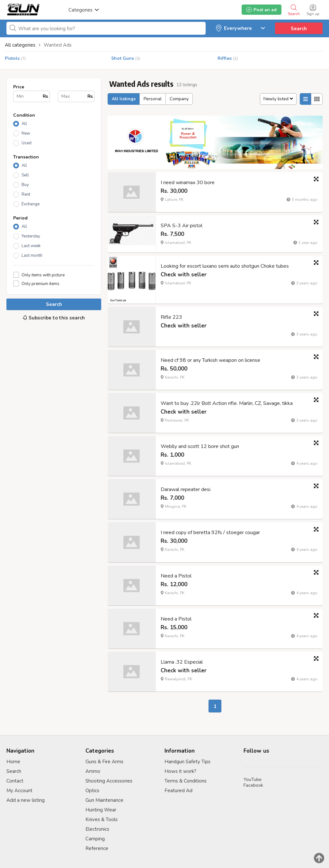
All (24, 124)
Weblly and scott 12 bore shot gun (200, 446)
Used (27, 143)
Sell (25, 175)
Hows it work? (180, 771)
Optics (92, 791)
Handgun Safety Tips (187, 762)
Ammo (93, 771)
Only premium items (40, 284)
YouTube (253, 779)
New (26, 133)
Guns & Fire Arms (104, 762)
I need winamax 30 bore (188, 183)
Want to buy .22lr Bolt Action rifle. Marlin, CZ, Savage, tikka (227, 403)
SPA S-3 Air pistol (182, 226)
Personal (153, 99)
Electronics (97, 829)
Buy (25, 185)
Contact (15, 781)
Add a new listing (26, 800)
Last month (32, 255)
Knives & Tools (102, 819)
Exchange (31, 204)
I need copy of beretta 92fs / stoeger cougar (210, 532)
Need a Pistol (176, 576)
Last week (31, 246)
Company (179, 99)
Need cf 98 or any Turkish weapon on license (210, 360)
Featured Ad (178, 791)
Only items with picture (43, 275)
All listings (124, 99)
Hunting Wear (101, 810)
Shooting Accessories (109, 781)
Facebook (253, 785)
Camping (95, 839)
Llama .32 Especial (182, 662)
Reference (97, 848)
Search (299, 29)
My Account (19, 791)
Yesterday (31, 236)
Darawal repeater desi (186, 489)
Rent (26, 194)
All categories (20, 45)
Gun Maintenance (104, 800)
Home (13, 762)
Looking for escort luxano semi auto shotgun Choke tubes (225, 266)
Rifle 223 (171, 317)
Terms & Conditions (186, 781)
